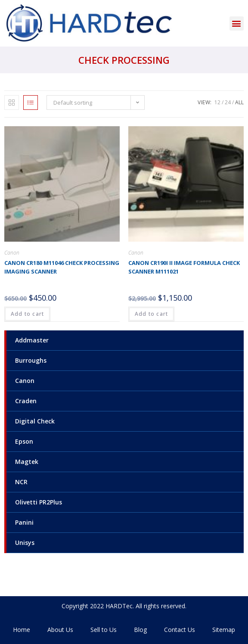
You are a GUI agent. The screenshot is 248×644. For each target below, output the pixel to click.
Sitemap (224, 630)
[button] (237, 23)
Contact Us (180, 630)
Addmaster (32, 340)
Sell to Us (104, 630)
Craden (26, 401)
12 (217, 102)
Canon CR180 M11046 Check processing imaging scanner (62, 267)
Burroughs (31, 360)
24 (228, 102)
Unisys (25, 543)
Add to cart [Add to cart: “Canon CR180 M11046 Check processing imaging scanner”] (27, 314)
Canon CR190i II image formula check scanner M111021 (184, 267)
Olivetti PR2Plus (39, 502)
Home (22, 630)
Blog (140, 630)
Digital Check (35, 421)
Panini (24, 522)
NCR (21, 482)
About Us (60, 630)
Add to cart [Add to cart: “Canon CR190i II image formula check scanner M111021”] (151, 314)
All (239, 102)
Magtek (27, 462)
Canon (25, 381)
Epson (24, 441)
